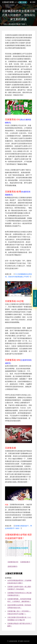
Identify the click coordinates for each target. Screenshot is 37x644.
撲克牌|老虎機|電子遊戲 (17, 24)
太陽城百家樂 (11, 2)
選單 (34, 2)
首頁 (5, 24)
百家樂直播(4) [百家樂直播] (25, 562)
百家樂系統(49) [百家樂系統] (13, 562)
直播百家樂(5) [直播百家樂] (13, 566)
